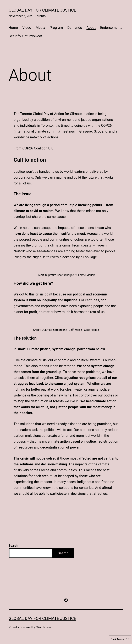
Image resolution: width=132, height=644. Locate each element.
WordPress (44, 627)
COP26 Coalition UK (37, 148)
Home (13, 28)
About (91, 28)
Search (13, 545)
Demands (75, 28)
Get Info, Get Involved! (25, 36)
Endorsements (111, 28)
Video (27, 28)
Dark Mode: (120, 639)
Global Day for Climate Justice (42, 10)
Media (40, 28)
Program (56, 28)
